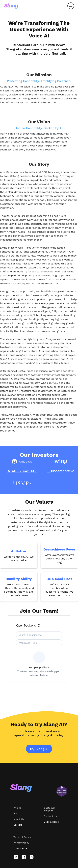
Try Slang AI (39, 749)
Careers (18, 825)
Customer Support (49, 809)
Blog (16, 813)
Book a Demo (51, 822)
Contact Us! (51, 816)
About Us (19, 819)
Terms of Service (23, 837)
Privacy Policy (21, 843)
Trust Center (21, 848)
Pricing (17, 808)
